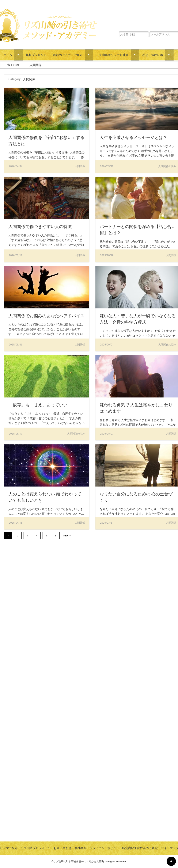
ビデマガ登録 (9, 848)
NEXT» (67, 536)
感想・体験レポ (153, 55)
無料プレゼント (36, 55)
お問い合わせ (63, 848)
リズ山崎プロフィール (36, 848)
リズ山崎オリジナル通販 (112, 55)
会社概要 (80, 848)
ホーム (8, 55)
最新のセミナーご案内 (68, 55)
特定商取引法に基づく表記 (140, 848)
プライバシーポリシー (104, 848)
